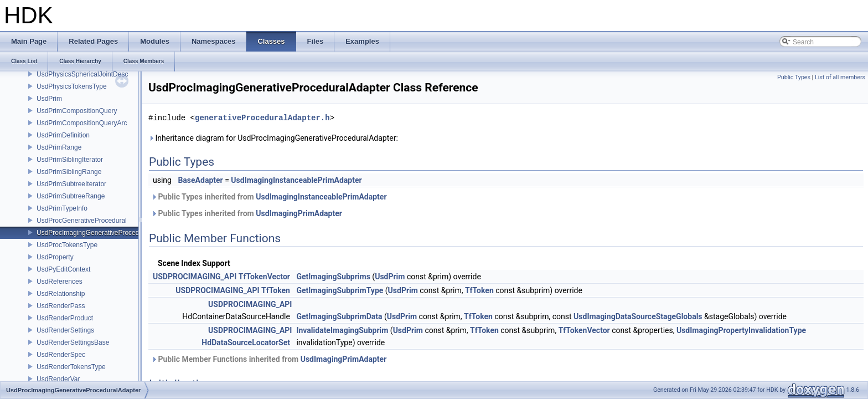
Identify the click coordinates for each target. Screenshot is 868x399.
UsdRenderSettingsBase (73, 342)
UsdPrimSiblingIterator (70, 160)
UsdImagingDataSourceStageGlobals (638, 316)
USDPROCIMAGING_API (195, 277)
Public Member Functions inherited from (269, 359)
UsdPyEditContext (63, 269)
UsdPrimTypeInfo (62, 208)
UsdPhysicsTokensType (72, 86)
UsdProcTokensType (67, 245)
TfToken (276, 290)
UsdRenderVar (58, 379)
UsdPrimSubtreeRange (71, 196)
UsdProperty (55, 257)
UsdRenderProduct (65, 318)
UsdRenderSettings (65, 330)
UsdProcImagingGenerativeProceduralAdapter (105, 233)
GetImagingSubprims (333, 277)
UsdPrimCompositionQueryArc (82, 123)
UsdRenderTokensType (71, 367)
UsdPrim (49, 99)
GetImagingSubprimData (339, 316)
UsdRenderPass (61, 306)
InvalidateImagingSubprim (342, 330)
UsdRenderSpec (61, 355)
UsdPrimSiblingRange (69, 172)
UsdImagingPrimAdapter (299, 213)
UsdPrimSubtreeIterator (71, 184)
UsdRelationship (61, 294)
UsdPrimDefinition (63, 135)
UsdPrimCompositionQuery (77, 111)
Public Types (794, 77)
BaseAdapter (200, 180)
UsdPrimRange (59, 147)
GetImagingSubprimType (340, 290)
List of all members (840, 77)
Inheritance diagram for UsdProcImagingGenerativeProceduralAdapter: (273, 138)
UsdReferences (60, 282)
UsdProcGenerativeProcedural (82, 221)
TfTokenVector (264, 277)
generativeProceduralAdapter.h (262, 118)
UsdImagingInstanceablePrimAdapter (296, 180)
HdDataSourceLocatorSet (246, 342)
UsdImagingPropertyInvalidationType (741, 330)
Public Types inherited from (269, 197)
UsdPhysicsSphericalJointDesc (82, 74)
